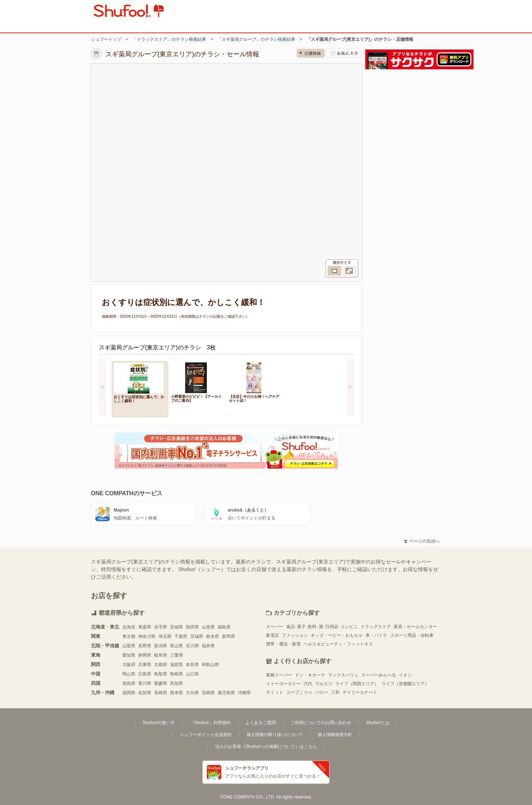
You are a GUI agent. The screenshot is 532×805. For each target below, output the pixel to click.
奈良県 (192, 665)
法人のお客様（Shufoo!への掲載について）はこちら (266, 747)
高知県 (176, 683)
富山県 (176, 646)
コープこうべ (299, 692)
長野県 (145, 646)
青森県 (145, 627)
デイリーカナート (360, 692)
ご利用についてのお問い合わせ (321, 723)
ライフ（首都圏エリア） (405, 684)
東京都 (129, 636)
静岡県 (145, 655)
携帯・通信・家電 (283, 644)
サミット (275, 692)
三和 (335, 692)
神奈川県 (147, 636)
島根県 (176, 674)
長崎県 (161, 693)
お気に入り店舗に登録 (344, 53)
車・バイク (376, 635)
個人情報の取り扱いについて (275, 735)
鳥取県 (161, 674)
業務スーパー (279, 675)
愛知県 (129, 655)
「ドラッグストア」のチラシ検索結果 (169, 39)
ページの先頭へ (422, 541)
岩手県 (161, 627)
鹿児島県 (226, 693)
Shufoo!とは (378, 723)
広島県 (145, 674)
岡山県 (129, 674)
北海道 (129, 627)
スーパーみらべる (379, 675)
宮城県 (176, 627)
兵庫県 (145, 665)
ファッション (295, 635)
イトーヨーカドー (283, 684)
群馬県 (228, 636)
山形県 (208, 627)
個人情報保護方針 (335, 735)
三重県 (176, 655)
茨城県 (197, 636)
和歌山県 (210, 665)
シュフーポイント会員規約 (206, 735)
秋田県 (192, 627)
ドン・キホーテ (310, 675)
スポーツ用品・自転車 (412, 635)
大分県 (192, 693)
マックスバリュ (343, 675)
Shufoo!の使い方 (159, 723)
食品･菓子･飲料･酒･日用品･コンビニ (322, 627)
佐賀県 (145, 693)
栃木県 (213, 636)
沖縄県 (244, 693)
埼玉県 (165, 636)
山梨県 (129, 646)
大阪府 (129, 665)
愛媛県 (161, 683)
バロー (322, 692)
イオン (405, 675)
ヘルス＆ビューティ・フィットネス (338, 644)
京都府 (161, 665)
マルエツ (324, 684)
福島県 (224, 627)
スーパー (275, 627)
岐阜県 (161, 655)
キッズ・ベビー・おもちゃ (337, 635)
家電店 (272, 635)
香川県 (145, 683)
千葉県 (181, 636)
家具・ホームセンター (415, 627)
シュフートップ (106, 39)
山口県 (192, 674)
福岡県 (129, 693)
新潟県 (161, 646)
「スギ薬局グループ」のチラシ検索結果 (256, 39)
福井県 (208, 646)
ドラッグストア (376, 627)
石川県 (192, 646)
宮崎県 (208, 693)
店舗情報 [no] (311, 53)
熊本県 (176, 693)
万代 (308, 684)
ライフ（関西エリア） (357, 684)
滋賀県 (176, 665)
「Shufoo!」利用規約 (210, 723)
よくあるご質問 (261, 723)
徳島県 (129, 683)
